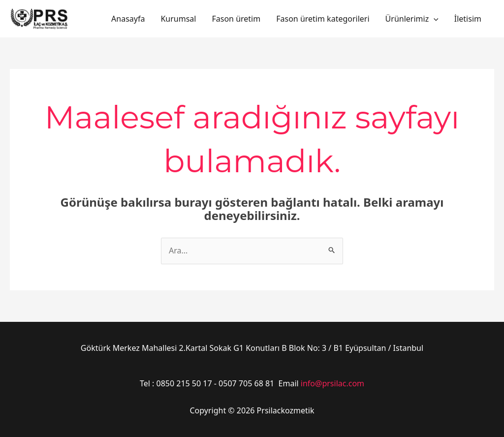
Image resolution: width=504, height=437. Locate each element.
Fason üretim (236, 19)
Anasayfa (128, 19)
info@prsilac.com (332, 383)
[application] (434, 19)
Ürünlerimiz (412, 19)
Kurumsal (178, 19)
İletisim (468, 19)
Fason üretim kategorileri (323, 19)
